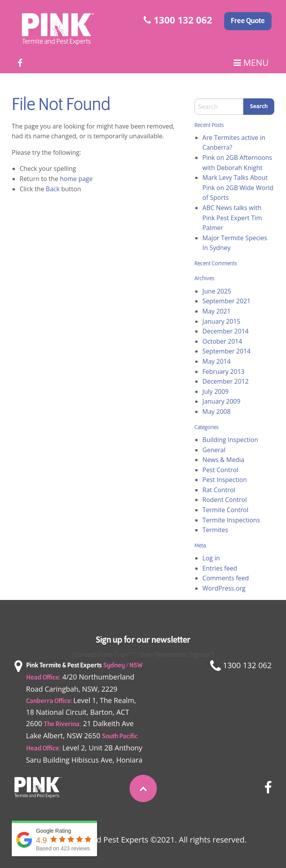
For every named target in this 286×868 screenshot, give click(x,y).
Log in (211, 558)
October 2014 (222, 341)
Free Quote (248, 21)
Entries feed (220, 568)
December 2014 (225, 331)
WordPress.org (224, 588)
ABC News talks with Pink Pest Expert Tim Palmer (232, 218)
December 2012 (225, 381)
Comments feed (226, 578)
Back (53, 189)
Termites (215, 530)
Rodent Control (224, 500)
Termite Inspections (231, 520)
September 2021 (226, 301)
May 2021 (216, 311)
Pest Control (220, 470)
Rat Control (219, 490)
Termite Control (225, 510)
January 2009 (221, 401)
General (214, 450)
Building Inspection (230, 440)
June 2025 (217, 291)
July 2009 (215, 391)
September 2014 (226, 351)
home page (76, 179)
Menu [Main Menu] (251, 63)
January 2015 (221, 321)
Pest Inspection (225, 480)
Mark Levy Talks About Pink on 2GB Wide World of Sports (238, 188)
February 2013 (223, 371)
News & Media (223, 460)
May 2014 (216, 361)
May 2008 (216, 411)
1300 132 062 (178, 20)
